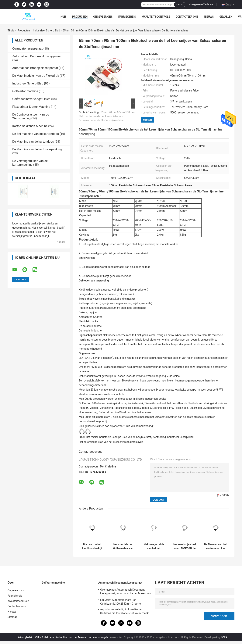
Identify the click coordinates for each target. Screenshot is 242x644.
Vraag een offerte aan (202, 4)
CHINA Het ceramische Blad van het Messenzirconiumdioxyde (72, 637)
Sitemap (12, 617)
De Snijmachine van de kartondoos (36, 134)
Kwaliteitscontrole (156, 17)
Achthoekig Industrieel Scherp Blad (173, 437)
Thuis (11, 30)
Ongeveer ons (103, 17)
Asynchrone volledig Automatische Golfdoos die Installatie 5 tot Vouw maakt (125, 611)
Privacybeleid (25, 637)
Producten (80, 17)
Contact (147, 120)
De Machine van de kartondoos (33, 142)
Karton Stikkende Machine (30, 126)
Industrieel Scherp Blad (46, 30)
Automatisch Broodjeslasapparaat (35, 68)
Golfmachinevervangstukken (31, 99)
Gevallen (226, 17)
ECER (224, 637)
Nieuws (209, 17)
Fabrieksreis (127, 17)
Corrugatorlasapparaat (28, 49)
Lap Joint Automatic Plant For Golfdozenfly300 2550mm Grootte (121, 602)
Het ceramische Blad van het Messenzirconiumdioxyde (111, 442)
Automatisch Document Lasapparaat (37, 56)
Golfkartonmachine (25, 91)
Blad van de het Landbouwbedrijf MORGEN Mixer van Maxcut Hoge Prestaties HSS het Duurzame (92, 546)
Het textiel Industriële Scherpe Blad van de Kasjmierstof (119, 437)
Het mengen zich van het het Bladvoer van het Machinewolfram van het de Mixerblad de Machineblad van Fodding (154, 546)
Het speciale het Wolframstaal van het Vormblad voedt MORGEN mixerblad (123, 546)
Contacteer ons (187, 17)
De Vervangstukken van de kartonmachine (30, 163)
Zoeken (179, 5)
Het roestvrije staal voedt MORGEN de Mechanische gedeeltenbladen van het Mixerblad (185, 546)
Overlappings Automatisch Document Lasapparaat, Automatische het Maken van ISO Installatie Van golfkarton (126, 592)
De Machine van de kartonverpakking (37, 149)
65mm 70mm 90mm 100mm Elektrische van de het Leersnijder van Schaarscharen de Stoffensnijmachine (107, 116)
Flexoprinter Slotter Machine (31, 107)
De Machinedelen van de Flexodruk (36, 76)
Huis (64, 17)
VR (240, 17)
